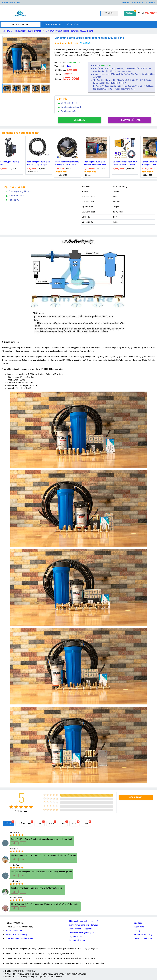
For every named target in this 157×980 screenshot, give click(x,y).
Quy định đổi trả (76, 936)
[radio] (11, 807)
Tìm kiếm (109, 13)
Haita (69, 66)
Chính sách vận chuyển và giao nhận (84, 921)
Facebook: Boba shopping (17, 934)
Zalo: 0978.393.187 (14, 931)
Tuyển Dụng (139, 927)
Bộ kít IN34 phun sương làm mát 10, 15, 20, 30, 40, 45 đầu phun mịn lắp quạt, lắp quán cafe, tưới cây (43, 163)
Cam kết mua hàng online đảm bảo (84, 925)
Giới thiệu (138, 923)
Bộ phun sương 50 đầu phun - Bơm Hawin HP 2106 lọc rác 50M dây (129, 163)
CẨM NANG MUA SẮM (52, 24)
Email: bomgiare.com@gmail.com (20, 938)
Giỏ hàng (130, 13)
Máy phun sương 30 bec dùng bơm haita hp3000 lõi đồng (69, 31)
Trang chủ (7, 31)
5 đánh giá (73, 43)
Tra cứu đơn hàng (139, 3)
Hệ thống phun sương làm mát (28, 31)
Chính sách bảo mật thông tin (81, 933)
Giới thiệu (126, 3)
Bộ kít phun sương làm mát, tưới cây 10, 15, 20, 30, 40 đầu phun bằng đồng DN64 (72, 163)
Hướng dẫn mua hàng (143, 934)
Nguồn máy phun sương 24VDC (13, 163)
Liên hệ (152, 3)
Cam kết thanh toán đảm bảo (81, 929)
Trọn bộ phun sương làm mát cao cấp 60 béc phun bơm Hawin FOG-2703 (99, 163)
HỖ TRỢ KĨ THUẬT (74, 24)
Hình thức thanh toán (143, 938)
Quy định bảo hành (77, 940)
